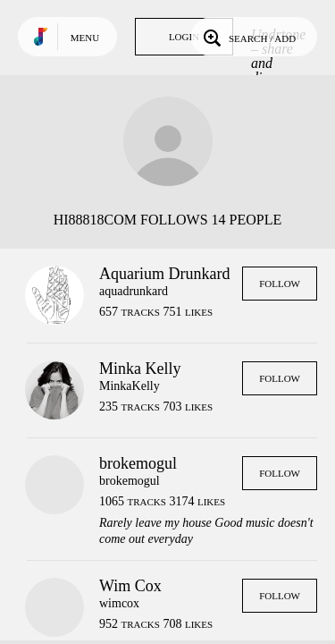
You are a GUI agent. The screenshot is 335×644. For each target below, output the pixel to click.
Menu (85, 38)
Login (184, 37)
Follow (280, 284)
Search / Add (248, 37)
